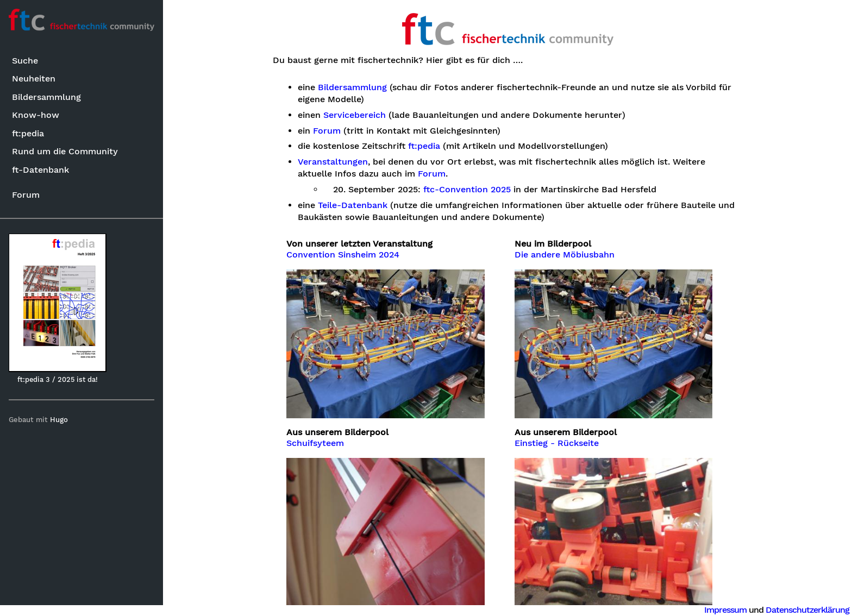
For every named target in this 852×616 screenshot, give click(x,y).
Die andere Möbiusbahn (565, 255)
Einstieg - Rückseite (557, 443)
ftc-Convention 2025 (467, 190)
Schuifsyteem (315, 443)
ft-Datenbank (40, 170)
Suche (25, 61)
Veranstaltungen (333, 162)
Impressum (725, 610)
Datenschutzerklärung (807, 610)
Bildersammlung (46, 97)
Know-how (36, 115)
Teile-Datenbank (353, 205)
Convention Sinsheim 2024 (343, 255)
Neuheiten (34, 78)
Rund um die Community (65, 151)
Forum (26, 195)
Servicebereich (355, 115)
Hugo (59, 420)
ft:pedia (28, 133)
